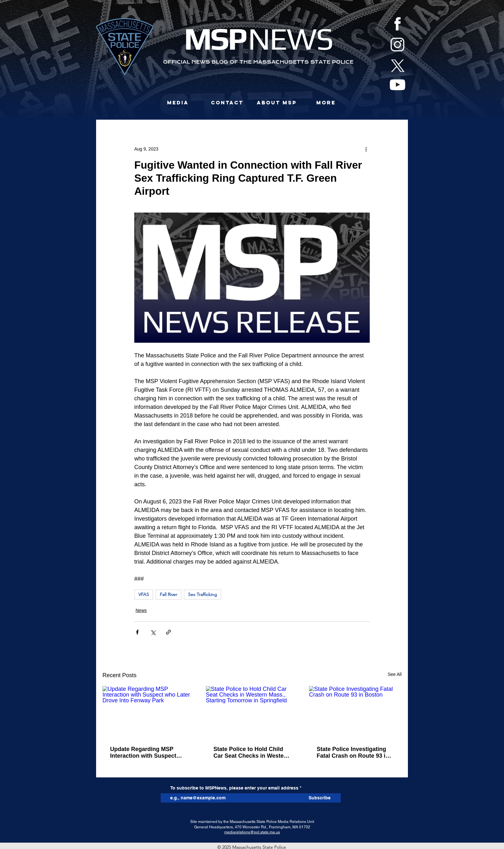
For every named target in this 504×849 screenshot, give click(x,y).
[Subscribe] (319, 798)
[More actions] (366, 149)
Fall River (168, 594)
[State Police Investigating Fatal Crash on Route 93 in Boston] (355, 712)
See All (395, 674)
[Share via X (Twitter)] (153, 632)
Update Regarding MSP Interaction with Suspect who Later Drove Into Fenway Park (143, 753)
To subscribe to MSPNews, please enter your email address (234, 788)
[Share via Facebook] (137, 632)
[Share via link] (168, 632)
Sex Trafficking (203, 594)
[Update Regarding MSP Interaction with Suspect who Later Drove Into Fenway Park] (149, 712)
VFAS (144, 594)
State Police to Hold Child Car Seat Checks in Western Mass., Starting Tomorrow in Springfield (252, 753)
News (141, 610)
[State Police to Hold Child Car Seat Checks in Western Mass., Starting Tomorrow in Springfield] (252, 712)
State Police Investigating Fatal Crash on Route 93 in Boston (353, 753)
